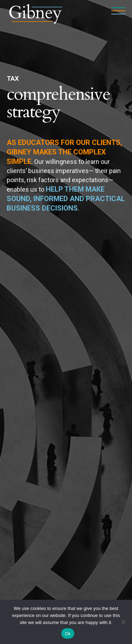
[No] (123, 622)
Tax (13, 78)
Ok (68, 634)
